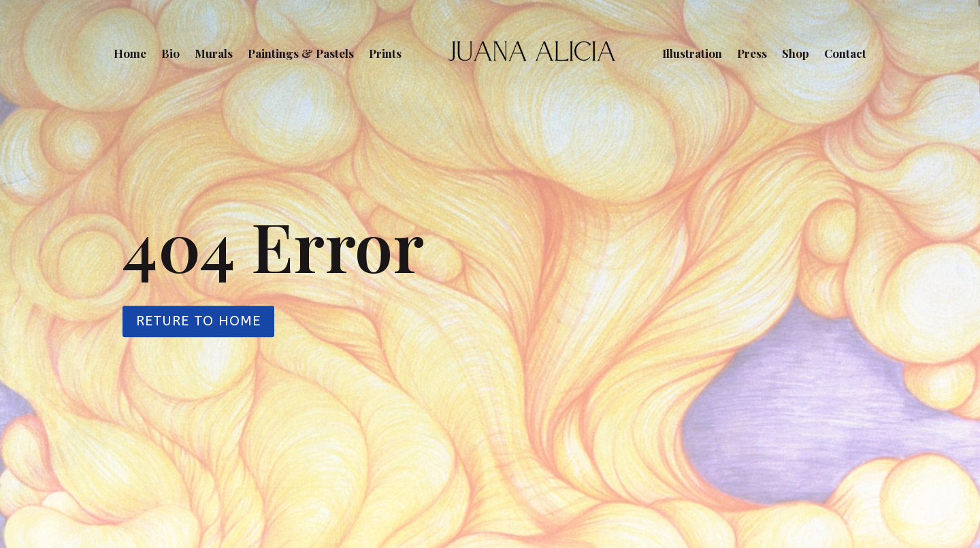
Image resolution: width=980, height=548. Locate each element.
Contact (845, 53)
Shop (796, 53)
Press (752, 53)
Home (130, 53)
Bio (170, 53)
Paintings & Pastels (301, 53)
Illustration (692, 53)
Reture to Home (198, 321)
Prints (385, 53)
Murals (214, 53)
